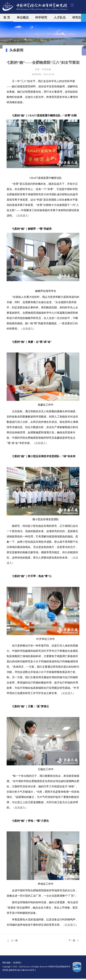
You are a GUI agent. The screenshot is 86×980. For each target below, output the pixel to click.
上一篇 (14, 940)
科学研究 (41, 17)
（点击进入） (22, 216)
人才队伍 (60, 17)
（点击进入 (69, 925)
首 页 (7, 17)
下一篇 (72, 940)
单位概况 (23, 17)
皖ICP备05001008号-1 (27, 970)
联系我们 (17, 963)
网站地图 (6, 963)
